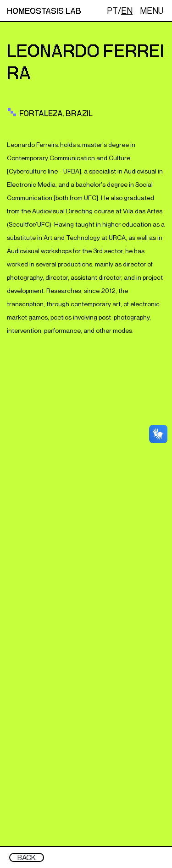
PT (112, 11)
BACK (27, 857)
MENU (152, 11)
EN (127, 11)
